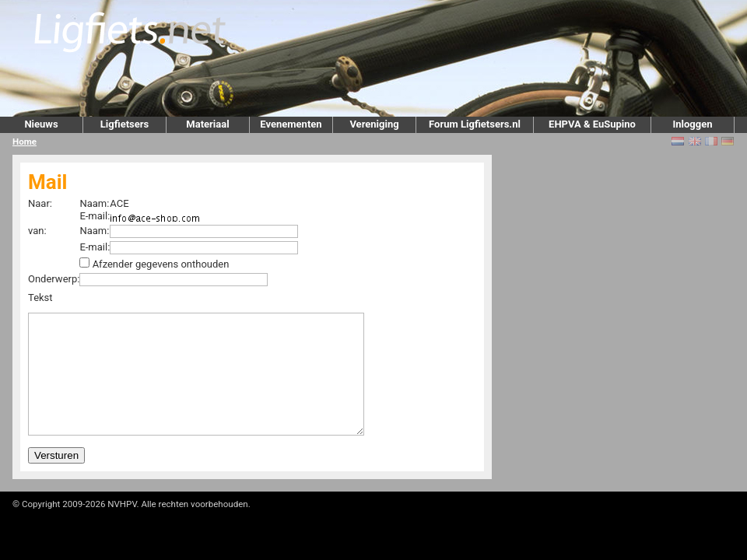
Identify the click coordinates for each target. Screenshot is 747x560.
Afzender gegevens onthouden (161, 264)
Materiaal (207, 124)
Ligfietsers (124, 124)
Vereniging (374, 124)
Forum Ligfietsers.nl (475, 124)
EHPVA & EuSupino (592, 124)
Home (25, 142)
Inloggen (692, 124)
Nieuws (41, 124)
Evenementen (291, 124)
